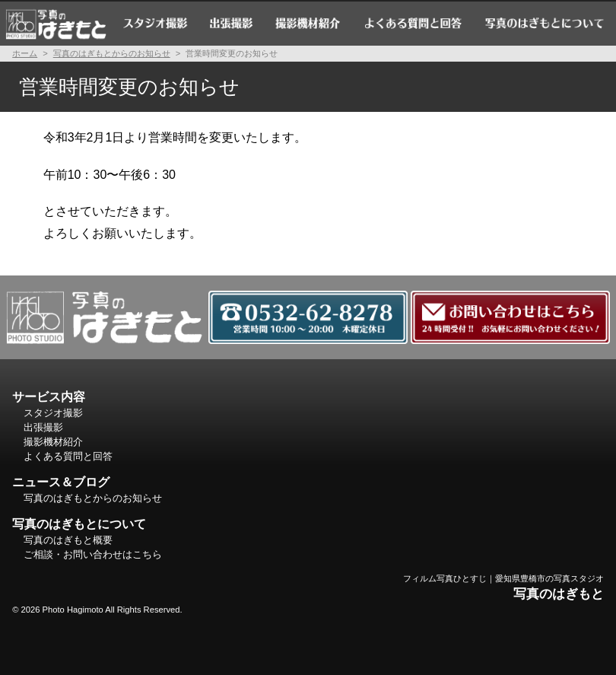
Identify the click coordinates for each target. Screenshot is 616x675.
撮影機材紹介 (309, 23)
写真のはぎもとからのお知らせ (112, 53)
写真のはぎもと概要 (68, 540)
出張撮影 (232, 23)
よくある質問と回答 (413, 23)
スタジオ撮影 (155, 23)
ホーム (56, 23)
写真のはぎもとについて (545, 23)
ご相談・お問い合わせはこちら (93, 554)
